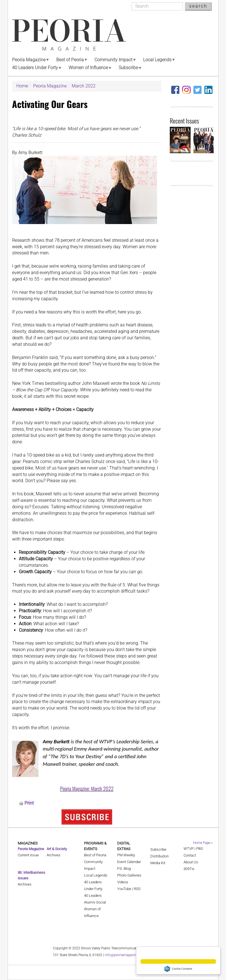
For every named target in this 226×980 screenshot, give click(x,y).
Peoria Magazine (29, 60)
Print (29, 803)
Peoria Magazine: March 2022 (87, 788)
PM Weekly (126, 855)
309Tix (189, 869)
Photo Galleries (129, 875)
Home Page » (203, 843)
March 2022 (84, 86)
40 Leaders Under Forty (35, 68)
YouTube (124, 889)
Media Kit (158, 863)
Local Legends (157, 60)
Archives (25, 884)
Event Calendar (129, 862)
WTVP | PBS (193, 849)
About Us (191, 862)
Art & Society (57, 849)
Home (22, 86)
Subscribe (128, 68)
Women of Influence (88, 68)
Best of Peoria (70, 60)
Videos (123, 882)
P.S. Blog (124, 869)
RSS (137, 889)
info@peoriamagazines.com (126, 955)
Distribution (160, 856)
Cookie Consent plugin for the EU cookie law (178, 969)
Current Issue (28, 855)
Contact (190, 855)
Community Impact (113, 60)
